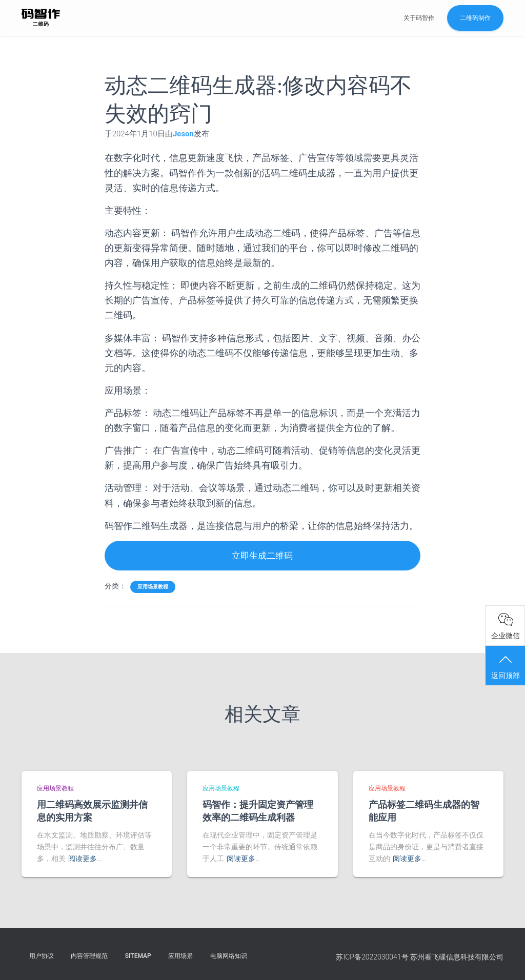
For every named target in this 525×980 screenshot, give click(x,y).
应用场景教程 (153, 587)
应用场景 (180, 956)
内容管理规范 (89, 956)
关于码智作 (419, 18)
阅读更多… (85, 859)
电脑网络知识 (229, 956)
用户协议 (42, 956)
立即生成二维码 (262, 556)
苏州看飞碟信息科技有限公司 (457, 957)
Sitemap (138, 956)
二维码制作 (475, 18)
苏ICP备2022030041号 (372, 957)
